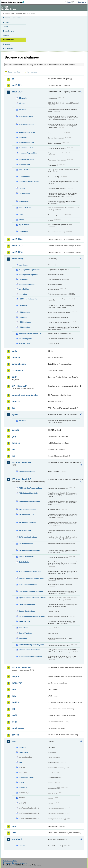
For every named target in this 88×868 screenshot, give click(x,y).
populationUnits (25, 170)
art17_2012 (17, 246)
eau (20, 762)
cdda (14, 351)
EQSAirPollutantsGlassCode (30, 572)
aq (13, 79)
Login (69, 2)
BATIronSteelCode (26, 544)
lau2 (14, 696)
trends (21, 220)
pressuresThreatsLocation (29, 182)
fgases (15, 414)
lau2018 (16, 702)
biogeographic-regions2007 (30, 270)
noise (15, 722)
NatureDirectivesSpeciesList (30, 334)
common (16, 358)
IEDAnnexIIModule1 (21, 462)
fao (14, 408)
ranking (22, 188)
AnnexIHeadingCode (27, 471)
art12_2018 (17, 92)
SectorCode (24, 628)
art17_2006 (17, 239)
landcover (17, 683)
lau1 (14, 689)
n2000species (24, 327)
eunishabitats (24, 289)
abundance (23, 265)
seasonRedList (25, 208)
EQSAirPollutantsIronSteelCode (31, 578)
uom (14, 826)
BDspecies (23, 98)
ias (13, 449)
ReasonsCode (24, 621)
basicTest (23, 748)
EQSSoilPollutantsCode (28, 585)
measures (23, 138)
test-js (21, 782)
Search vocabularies (14, 72)
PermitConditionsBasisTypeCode (32, 616)
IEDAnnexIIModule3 (21, 479)
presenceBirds (25, 176)
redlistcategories (25, 339)
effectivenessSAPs (26, 124)
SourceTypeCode (26, 633)
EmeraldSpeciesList (27, 284)
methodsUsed (24, 165)
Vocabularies (8, 40)
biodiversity (18, 259)
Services (7, 44)
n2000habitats (24, 312)
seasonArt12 (24, 201)
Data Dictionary (21, 13)
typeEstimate (24, 225)
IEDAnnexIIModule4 (21, 667)
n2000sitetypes (25, 322)
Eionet (13, 13)
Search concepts (32, 72)
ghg (14, 436)
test (14, 741)
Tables (6, 27)
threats (22, 214)
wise (14, 833)
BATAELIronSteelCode (28, 522)
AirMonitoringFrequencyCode (30, 488)
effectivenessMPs (26, 116)
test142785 (23, 788)
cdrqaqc (22, 103)
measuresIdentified (26, 143)
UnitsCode (23, 638)
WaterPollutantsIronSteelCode (31, 656)
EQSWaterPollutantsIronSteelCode (32, 598)
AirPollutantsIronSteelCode (30, 501)
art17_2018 (17, 252)
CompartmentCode (26, 557)
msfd (14, 715)
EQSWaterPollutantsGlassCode (31, 591)
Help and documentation (12, 18)
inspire (15, 676)
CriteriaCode (24, 562)
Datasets (7, 22)
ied (14, 456)
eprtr (14, 377)
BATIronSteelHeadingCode (29, 550)
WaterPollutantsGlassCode (29, 650)
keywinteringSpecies (27, 132)
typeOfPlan (23, 231)
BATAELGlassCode (26, 514)
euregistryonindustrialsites (25, 395)
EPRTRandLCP (19, 386)
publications (18, 728)
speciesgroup (24, 343)
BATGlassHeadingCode (28, 537)
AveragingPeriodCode (28, 509)
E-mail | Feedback (10, 861)
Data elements (9, 31)
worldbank (17, 839)
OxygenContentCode (27, 611)
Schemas (7, 35)
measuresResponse (27, 160)
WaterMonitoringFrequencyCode (32, 645)
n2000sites (23, 317)
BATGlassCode (25, 530)
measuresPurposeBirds (28, 153)
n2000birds (23, 306)
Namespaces (8, 48)
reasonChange (25, 193)
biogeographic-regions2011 (30, 275)
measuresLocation (26, 148)
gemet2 (16, 430)
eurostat (16, 402)
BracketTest (24, 752)
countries (23, 110)
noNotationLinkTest (27, 778)
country (22, 845)
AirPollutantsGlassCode (28, 493)
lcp (14, 709)
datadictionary (19, 364)
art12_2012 (17, 85)
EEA (14, 2)
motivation (23, 294)
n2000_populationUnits (28, 299)
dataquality (23, 279)
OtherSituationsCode (27, 604)
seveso (15, 735)
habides (16, 443)
